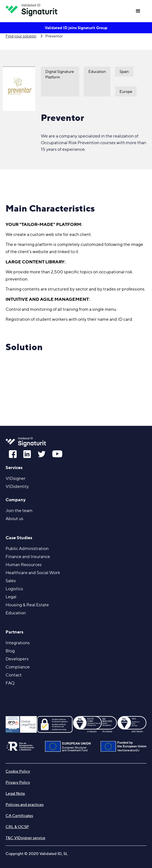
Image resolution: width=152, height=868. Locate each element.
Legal (11, 597)
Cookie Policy (18, 771)
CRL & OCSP (17, 827)
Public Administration (27, 548)
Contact (14, 675)
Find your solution (21, 36)
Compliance (18, 667)
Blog (10, 651)
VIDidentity (17, 486)
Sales (11, 581)
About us (14, 519)
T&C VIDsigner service (25, 838)
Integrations (18, 643)
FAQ (10, 683)
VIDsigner (16, 478)
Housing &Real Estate (27, 605)
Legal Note (15, 793)
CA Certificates (19, 815)
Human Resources (24, 565)
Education (16, 613)
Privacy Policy (18, 782)
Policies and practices (25, 804)
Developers (17, 659)
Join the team (19, 511)
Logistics (14, 589)
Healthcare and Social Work (33, 573)
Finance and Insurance (28, 557)
